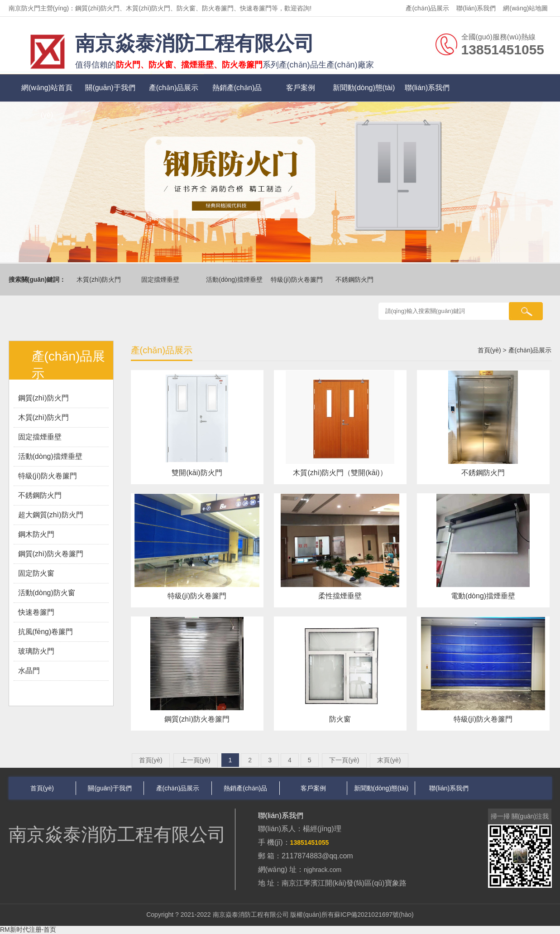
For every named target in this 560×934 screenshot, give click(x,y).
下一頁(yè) (344, 760)
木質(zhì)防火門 (100, 279)
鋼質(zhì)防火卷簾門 (51, 554)
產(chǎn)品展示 (427, 8)
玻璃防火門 (36, 651)
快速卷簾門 (36, 612)
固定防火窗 (36, 573)
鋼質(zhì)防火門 (43, 398)
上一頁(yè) (196, 760)
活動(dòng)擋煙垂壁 (235, 279)
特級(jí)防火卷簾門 (298, 279)
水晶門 (29, 671)
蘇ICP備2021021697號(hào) (374, 915)
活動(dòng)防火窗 (47, 593)
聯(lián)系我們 (476, 8)
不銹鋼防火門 (356, 279)
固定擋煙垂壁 (162, 279)
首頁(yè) (489, 350)
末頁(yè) (389, 760)
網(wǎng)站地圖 (525, 8)
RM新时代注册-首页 (28, 929)
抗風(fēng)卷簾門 (46, 632)
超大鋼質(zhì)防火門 (51, 515)
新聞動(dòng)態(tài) (364, 88)
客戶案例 (301, 88)
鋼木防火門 (36, 534)
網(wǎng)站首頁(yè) (47, 93)
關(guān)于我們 (110, 88)
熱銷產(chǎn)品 (237, 88)
